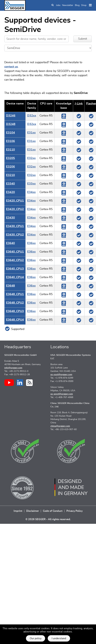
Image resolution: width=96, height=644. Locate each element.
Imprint (18, 511)
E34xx (31, 192)
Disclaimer (33, 511)
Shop (84, 5)
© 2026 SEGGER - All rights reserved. (48, 519)
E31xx (31, 133)
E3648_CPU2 (15, 303)
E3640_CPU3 (15, 269)
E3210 (10, 175)
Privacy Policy (74, 511)
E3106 (10, 141)
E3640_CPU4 (15, 277)
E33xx (31, 184)
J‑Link (79, 104)
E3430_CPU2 (15, 235)
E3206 (10, 167)
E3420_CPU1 (15, 201)
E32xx (31, 158)
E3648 (10, 286)
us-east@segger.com (61, 375)
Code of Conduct (53, 511)
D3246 (11, 116)
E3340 (10, 184)
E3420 (10, 192)
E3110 (10, 150)
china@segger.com (60, 426)
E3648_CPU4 (15, 320)
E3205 (10, 158)
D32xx (32, 116)
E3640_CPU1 (15, 252)
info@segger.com (13, 368)
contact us (11, 67)
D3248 (11, 124)
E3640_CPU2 (15, 260)
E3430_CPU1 (15, 226)
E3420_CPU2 (15, 209)
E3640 (10, 243)
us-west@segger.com (62, 394)
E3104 (10, 133)
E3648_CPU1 (15, 294)
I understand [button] (59, 638)
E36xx (31, 243)
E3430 (10, 218)
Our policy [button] (36, 638)
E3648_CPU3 (15, 311)
